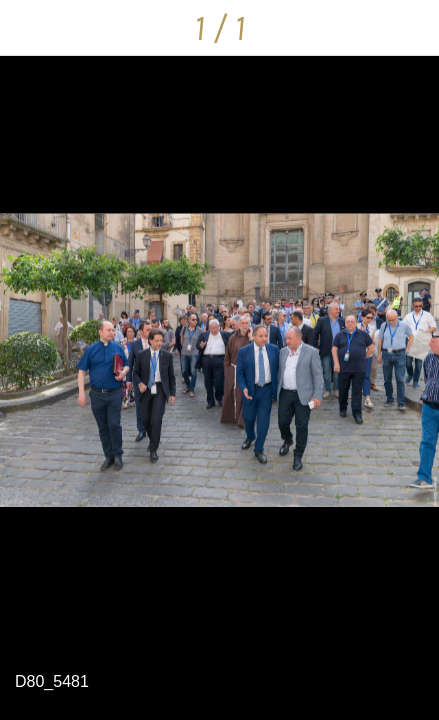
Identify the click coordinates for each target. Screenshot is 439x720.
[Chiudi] (28, 28)
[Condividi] (411, 28)
